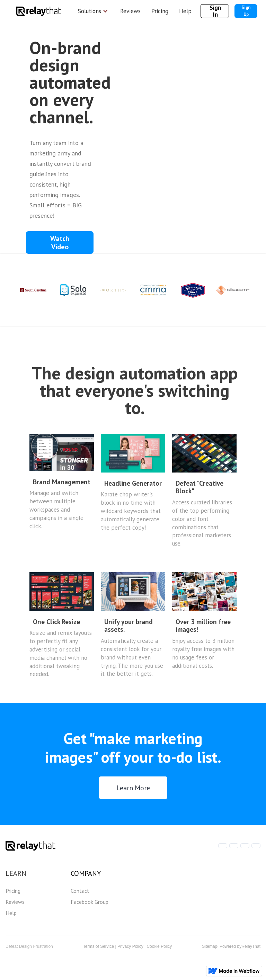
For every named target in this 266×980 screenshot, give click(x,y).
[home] (39, 11)
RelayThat (251, 946)
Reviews (130, 11)
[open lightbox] (60, 242)
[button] (93, 11)
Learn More (133, 788)
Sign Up (246, 11)
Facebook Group (90, 902)
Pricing (160, 11)
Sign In (215, 11)
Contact (80, 891)
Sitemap (210, 946)
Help (185, 11)
